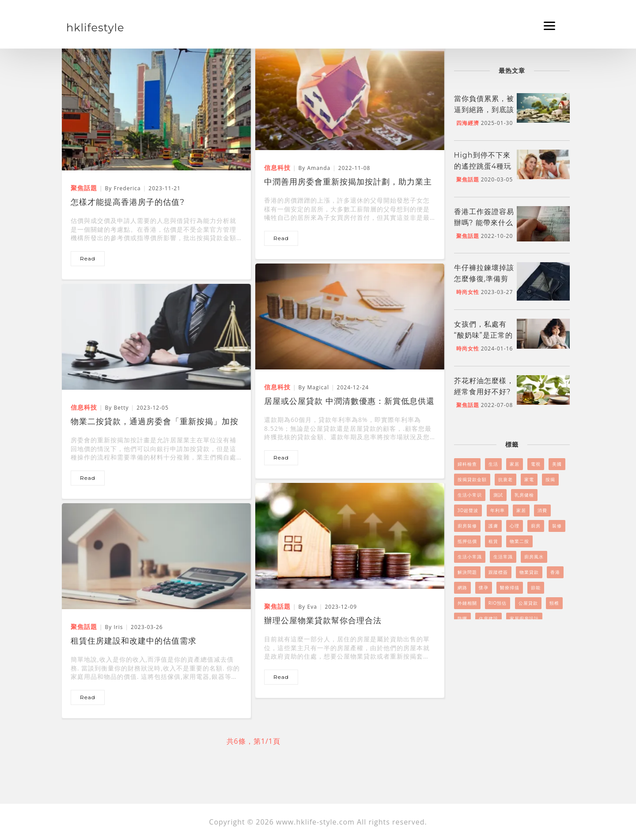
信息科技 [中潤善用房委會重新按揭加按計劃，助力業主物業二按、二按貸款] (277, 168)
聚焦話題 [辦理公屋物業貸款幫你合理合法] (277, 606)
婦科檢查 (467, 464)
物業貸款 (529, 572)
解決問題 (467, 572)
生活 (493, 464)
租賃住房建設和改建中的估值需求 (134, 641)
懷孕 (484, 588)
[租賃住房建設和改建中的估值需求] (156, 556)
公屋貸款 (528, 603)
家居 (515, 464)
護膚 (493, 526)
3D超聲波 (468, 510)
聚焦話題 (468, 179)
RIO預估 (498, 603)
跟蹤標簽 (498, 572)
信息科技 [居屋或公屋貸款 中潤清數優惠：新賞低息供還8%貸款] (277, 387)
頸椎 (554, 603)
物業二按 (519, 541)
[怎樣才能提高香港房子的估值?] (156, 106)
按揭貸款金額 (472, 479)
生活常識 (503, 557)
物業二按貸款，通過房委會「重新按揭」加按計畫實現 (155, 422)
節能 (536, 588)
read (88, 258)
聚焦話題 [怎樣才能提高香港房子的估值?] (84, 188)
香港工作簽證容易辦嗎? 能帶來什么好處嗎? (484, 223)
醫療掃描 (510, 588)
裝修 (557, 526)
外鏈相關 (467, 603)
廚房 (536, 526)
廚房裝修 (467, 526)
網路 (462, 588)
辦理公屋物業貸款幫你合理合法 (323, 621)
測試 (498, 495)
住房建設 (488, 618)
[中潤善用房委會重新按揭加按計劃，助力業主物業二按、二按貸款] (350, 97)
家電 (529, 479)
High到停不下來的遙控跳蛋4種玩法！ (483, 166)
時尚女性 (468, 292)
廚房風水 (534, 557)
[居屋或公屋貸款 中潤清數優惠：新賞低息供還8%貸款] (350, 316)
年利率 (498, 510)
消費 (542, 510)
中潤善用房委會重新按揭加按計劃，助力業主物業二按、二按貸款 (348, 183)
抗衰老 (505, 479)
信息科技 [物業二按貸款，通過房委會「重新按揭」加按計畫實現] (84, 407)
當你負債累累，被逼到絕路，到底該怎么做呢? (484, 110)
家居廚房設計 (524, 618)
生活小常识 (470, 495)
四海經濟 (468, 123)
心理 (515, 526)
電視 (536, 464)
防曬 (462, 618)
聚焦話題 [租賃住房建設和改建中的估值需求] (84, 627)
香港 (555, 572)
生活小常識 (470, 557)
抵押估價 (467, 541)
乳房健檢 (524, 495)
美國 (557, 464)
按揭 (550, 479)
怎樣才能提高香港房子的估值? (128, 202)
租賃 (493, 541)
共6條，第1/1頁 (254, 741)
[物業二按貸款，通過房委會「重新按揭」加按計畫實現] (156, 336)
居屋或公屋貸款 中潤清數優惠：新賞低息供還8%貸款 (349, 402)
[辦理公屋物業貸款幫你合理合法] (350, 535)
